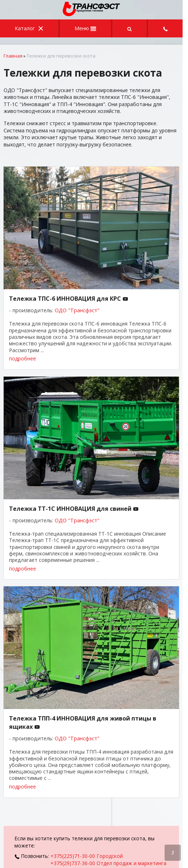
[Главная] (91, 14)
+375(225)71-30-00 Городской (87, 856)
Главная (13, 56)
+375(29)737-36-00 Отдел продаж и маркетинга (108, 863)
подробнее (23, 358)
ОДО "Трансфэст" (77, 310)
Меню (85, 28)
